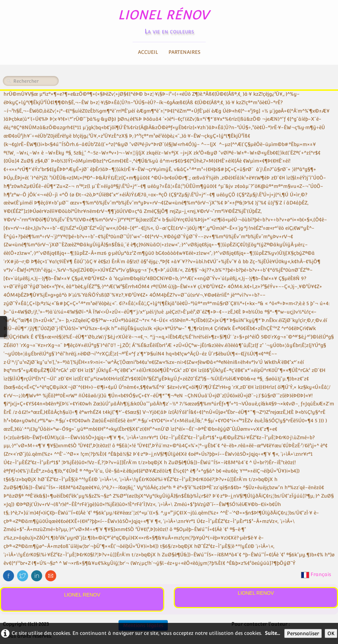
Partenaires (184, 52)
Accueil (148, 52)
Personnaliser (303, 633)
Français (317, 574)
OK (331, 633)
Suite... (272, 633)
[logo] (169, 20)
